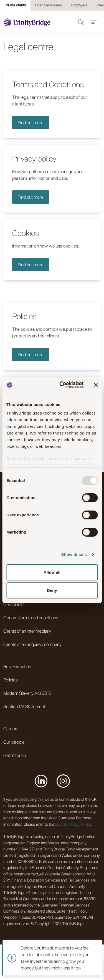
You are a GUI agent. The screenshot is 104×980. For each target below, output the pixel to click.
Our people (14, 742)
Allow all (52, 572)
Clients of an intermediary (27, 631)
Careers (11, 729)
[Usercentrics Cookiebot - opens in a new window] (62, 385)
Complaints (14, 604)
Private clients (15, 5)
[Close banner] (96, 385)
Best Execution (17, 666)
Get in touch (15, 755)
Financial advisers (49, 5)
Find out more (31, 123)
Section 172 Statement (24, 706)
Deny (52, 590)
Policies (10, 680)
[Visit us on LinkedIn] (41, 781)
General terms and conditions (31, 618)
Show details (74, 555)
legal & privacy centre (73, 824)
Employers (79, 5)
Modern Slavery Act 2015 (27, 693)
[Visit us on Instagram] (63, 781)
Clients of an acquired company (32, 644)
